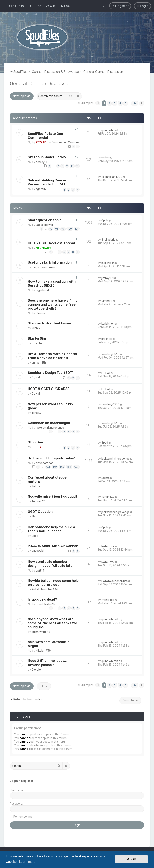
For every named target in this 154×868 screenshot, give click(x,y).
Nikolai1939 (43, 650)
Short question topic (45, 219)
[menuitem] (35, 6)
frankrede (108, 600)
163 (62, 467)
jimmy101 (108, 278)
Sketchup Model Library (47, 156)
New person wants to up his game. (50, 405)
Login (14, 780)
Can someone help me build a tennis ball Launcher (51, 528)
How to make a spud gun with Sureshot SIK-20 (52, 283)
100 (70, 228)
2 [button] (109, 103)
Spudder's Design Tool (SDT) (51, 372)
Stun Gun (35, 442)
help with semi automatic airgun (49, 643)
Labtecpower (45, 224)
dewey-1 (41, 161)
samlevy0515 (110, 354)
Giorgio (36, 669)
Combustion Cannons (65, 142)
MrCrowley (43, 247)
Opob (105, 220)
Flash (35, 516)
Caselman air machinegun (49, 422)
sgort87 (41, 189)
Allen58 (37, 328)
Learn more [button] (27, 862)
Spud (105, 442)
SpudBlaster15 (45, 604)
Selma (36, 486)
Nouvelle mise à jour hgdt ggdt (53, 496)
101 (77, 228)
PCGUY (41, 142)
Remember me (23, 816)
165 (76, 467)
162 (55, 467)
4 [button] (120, 103)
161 (48, 467)
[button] (98, 103)
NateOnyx (108, 546)
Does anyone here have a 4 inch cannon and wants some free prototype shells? (54, 304)
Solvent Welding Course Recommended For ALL (47, 182)
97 (51, 228)
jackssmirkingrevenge (50, 427)
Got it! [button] (132, 859)
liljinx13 (36, 412)
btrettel (37, 343)
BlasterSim (37, 338)
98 (57, 228)
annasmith (39, 362)
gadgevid (38, 550)
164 (69, 467)
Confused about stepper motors (48, 479)
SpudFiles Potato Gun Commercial (45, 135)
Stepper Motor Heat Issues (50, 323)
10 (72, 165)
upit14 (40, 570)
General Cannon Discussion (41, 83)
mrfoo (106, 157)
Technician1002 (112, 176)
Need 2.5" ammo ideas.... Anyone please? (48, 662)
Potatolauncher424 (45, 589)
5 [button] (126, 103)
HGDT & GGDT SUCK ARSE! (49, 388)
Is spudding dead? (42, 599)
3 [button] (115, 103)
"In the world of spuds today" (52, 458)
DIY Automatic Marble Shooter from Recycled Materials (53, 355)
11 (77, 165)
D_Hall (36, 377)
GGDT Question (40, 511)
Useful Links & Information (50, 262)
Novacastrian (45, 463)
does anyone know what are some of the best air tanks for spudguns (53, 622)
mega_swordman (43, 267)
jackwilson (108, 262)
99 (63, 228)
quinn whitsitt (111, 130)
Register (27, 780)
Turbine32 (38, 501)
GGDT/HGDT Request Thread (51, 242)
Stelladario (108, 239)
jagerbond (42, 290)
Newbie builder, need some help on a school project (53, 582)
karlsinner (108, 323)
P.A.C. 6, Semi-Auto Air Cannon (53, 545)
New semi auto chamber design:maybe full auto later (51, 563)
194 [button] (135, 103)
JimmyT (41, 313)
